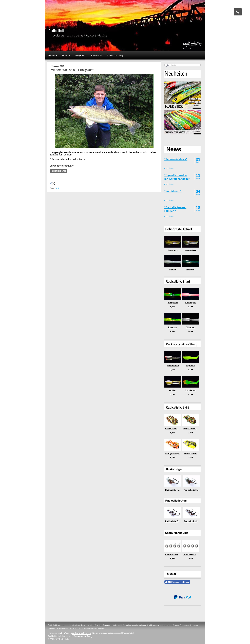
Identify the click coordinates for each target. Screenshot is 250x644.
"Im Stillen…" (173, 191)
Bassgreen (173, 303)
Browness (173, 250)
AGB (60, 633)
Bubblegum (191, 303)
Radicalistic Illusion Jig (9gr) (197, 490)
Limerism (173, 327)
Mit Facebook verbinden (177, 582)
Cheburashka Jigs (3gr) (176, 554)
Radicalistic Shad (59, 171)
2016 (57, 188)
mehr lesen (169, 168)
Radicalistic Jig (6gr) (175, 521)
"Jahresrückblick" (176, 159)
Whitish (173, 270)
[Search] (182, 65)
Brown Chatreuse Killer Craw (179, 429)
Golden (173, 390)
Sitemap (67, 636)
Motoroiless (190, 250)
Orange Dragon (173, 453)
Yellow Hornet (190, 453)
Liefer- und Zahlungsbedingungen (185, 625)
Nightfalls (191, 366)
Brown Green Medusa (193, 429)
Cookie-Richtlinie (55, 636)
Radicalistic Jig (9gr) (194, 521)
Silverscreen (173, 366)
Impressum (53, 633)
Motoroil (190, 270)
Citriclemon (190, 390)
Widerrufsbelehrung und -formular (78, 633)
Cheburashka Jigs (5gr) (194, 554)
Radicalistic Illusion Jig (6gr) (179, 490)
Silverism (191, 327)
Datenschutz (127, 633)
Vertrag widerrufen (82, 636)
